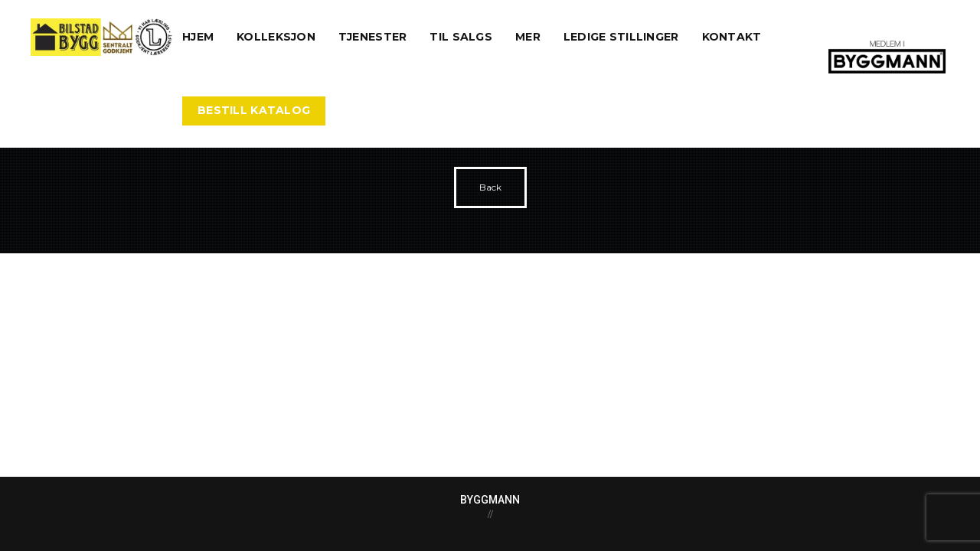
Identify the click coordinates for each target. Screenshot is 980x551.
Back (490, 187)
